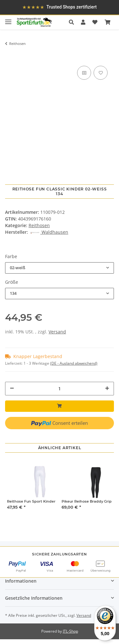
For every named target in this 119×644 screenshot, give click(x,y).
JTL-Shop (70, 631)
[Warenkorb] (108, 22)
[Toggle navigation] (8, 19)
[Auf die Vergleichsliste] (84, 73)
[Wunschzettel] (95, 22)
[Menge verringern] (12, 388)
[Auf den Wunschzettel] (101, 73)
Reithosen (39, 225)
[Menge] (60, 389)
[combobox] (60, 268)
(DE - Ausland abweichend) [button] (74, 363)
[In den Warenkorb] (10, 55)
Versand (57, 332)
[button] (73, 22)
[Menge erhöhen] (107, 388)
